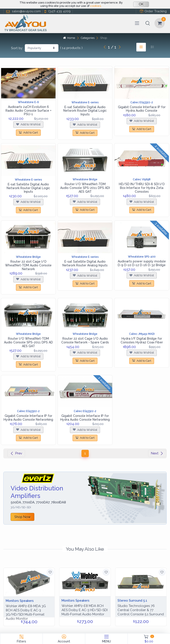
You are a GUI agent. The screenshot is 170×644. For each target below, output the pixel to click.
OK (141, 4)
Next (157, 453)
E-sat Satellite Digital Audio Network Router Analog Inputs (85, 263)
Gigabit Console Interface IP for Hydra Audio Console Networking (28, 418)
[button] (148, 23)
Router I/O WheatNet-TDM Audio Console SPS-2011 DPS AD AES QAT (28, 342)
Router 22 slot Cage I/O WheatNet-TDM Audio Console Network (28, 265)
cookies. (96, 6)
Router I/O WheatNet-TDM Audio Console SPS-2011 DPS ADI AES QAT (85, 188)
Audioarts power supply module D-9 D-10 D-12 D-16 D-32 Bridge (142, 263)
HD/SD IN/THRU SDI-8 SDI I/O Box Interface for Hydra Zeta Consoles (142, 188)
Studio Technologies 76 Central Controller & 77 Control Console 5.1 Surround (141, 610)
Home (69, 38)
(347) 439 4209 (57, 11)
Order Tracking (153, 11)
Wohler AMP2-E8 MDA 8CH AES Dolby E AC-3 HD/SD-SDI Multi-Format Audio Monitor (85, 610)
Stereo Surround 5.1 (132, 601)
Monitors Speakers (20, 601)
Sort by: (17, 48)
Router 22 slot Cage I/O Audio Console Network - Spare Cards (85, 340)
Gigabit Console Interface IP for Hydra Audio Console (142, 109)
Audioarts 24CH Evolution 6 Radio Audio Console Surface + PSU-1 (28, 111)
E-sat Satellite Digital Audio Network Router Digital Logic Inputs (85, 111)
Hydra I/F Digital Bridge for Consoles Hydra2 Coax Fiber (142, 340)
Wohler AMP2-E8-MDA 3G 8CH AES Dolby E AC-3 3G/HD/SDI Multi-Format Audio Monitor (26, 612)
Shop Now (22, 517)
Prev (16, 453)
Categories (88, 38)
